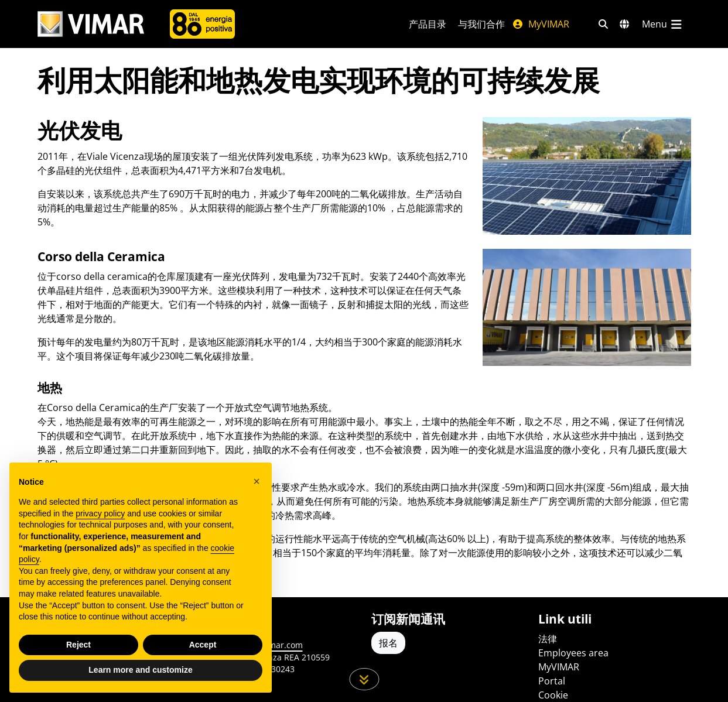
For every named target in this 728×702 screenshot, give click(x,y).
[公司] (202, 24)
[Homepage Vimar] (91, 24)
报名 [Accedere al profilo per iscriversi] (388, 643)
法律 (548, 639)
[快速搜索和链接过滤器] (603, 24)
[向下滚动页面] (364, 679)
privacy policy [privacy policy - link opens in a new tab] (100, 513)
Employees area (573, 653)
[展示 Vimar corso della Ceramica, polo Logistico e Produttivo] (587, 307)
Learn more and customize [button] (140, 670)
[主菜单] (663, 24)
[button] (257, 481)
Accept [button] (203, 645)
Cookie (553, 695)
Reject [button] (78, 645)
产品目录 (428, 24)
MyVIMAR (541, 24)
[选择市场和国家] (624, 24)
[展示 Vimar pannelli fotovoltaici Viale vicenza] (587, 176)
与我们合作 (481, 24)
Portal (552, 681)
